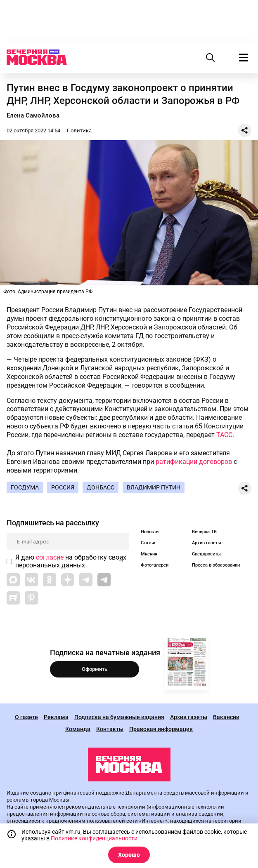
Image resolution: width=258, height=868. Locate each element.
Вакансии (226, 717)
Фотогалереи (155, 565)
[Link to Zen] (68, 580)
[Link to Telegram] (86, 580)
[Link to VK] (31, 580)
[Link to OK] (50, 580)
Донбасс (101, 487)
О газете (26, 717)
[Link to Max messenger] (13, 580)
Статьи (148, 543)
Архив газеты (207, 543)
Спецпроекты (206, 554)
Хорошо (129, 855)
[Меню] (244, 57)
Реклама (56, 717)
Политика (79, 131)
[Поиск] (211, 57)
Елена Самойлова (33, 115)
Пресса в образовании (216, 565)
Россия (63, 487)
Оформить (95, 669)
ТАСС (224, 435)
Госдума (25, 487)
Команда (78, 729)
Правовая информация (161, 729)
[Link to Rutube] (13, 598)
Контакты (110, 729)
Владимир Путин (154, 487)
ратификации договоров (194, 462)
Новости (150, 532)
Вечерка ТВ (204, 532)
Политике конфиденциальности (94, 838)
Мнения (149, 554)
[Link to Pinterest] (31, 598)
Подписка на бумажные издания (119, 717)
